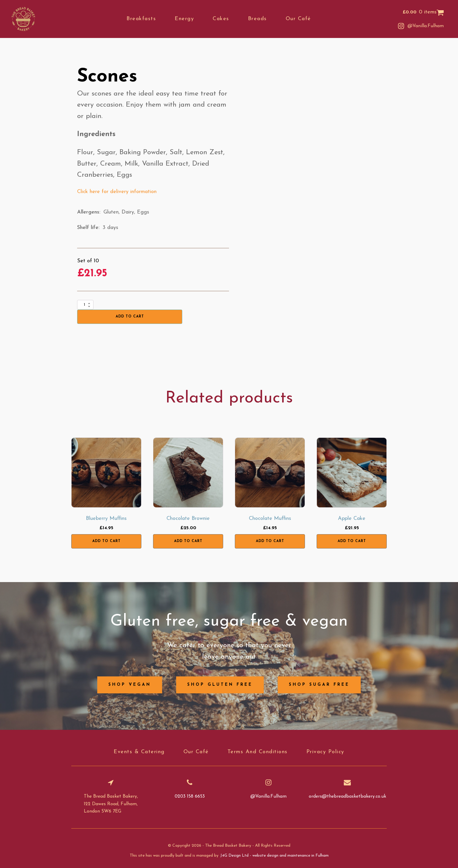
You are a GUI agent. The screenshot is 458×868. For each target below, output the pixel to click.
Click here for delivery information (117, 192)
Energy (185, 19)
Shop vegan (130, 685)
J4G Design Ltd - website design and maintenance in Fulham (274, 856)
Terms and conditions (258, 752)
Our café (299, 19)
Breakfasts (142, 19)
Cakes (222, 19)
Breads (258, 19)
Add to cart (130, 317)
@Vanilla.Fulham (426, 26)
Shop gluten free (220, 685)
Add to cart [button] (106, 541)
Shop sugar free (319, 685)
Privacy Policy (325, 752)
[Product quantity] (85, 305)
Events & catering (139, 752)
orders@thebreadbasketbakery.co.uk (347, 796)
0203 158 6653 (190, 796)
